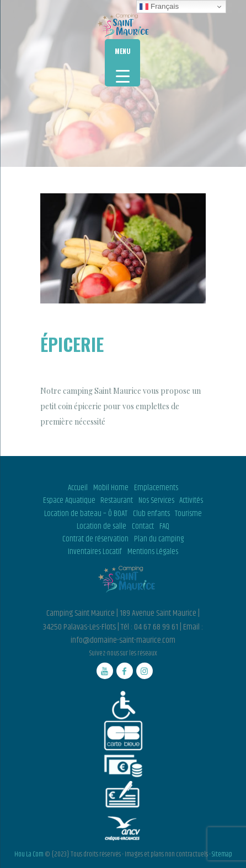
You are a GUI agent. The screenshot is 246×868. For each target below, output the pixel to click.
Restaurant (117, 501)
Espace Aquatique (69, 501)
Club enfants (151, 514)
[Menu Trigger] (122, 63)
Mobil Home (111, 488)
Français (159, 7)
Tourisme (188, 514)
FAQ (164, 527)
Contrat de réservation (95, 539)
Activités (191, 501)
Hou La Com (29, 854)
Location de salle (101, 527)
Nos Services (156, 501)
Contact (143, 527)
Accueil (78, 488)
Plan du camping (159, 539)
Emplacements (156, 488)
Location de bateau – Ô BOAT (86, 514)
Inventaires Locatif (95, 552)
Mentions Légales (153, 552)
